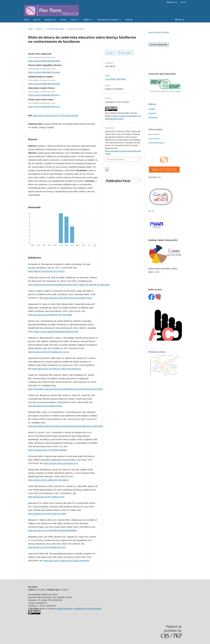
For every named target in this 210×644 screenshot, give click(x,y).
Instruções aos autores (108, 20)
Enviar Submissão (159, 44)
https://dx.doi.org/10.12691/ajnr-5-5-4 (61, 463)
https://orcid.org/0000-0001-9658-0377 (44, 95)
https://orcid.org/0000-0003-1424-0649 (44, 72)
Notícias (129, 20)
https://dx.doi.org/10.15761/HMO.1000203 (47, 450)
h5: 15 (151, 211)
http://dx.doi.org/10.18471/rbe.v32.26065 (47, 514)
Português (153, 117)
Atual (26, 20)
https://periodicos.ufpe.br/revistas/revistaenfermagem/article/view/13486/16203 (66, 426)
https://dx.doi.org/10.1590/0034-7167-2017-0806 (50, 315)
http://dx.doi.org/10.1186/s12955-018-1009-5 (48, 480)
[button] (107, 170)
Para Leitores (154, 134)
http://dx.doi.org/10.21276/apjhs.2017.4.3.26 (49, 352)
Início (31, 29)
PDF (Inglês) (126, 53)
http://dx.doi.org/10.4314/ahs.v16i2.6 (45, 406)
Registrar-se (50, 20)
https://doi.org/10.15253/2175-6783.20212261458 (56, 115)
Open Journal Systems (159, 32)
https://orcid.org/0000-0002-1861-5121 (44, 106)
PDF (111, 53)
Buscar (180, 20)
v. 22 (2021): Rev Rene (55, 29)
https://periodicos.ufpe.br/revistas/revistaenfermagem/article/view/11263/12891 (66, 389)
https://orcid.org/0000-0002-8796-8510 (44, 84)
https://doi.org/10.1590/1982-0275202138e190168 (66, 561)
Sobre (74, 20)
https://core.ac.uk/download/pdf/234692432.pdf (56, 331)
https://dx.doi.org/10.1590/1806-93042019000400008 (52, 530)
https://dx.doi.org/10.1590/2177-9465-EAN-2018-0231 (57, 369)
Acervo (37, 20)
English (152, 109)
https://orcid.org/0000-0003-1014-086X (44, 61)
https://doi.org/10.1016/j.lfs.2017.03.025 (46, 271)
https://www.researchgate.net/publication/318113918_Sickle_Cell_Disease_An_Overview (69, 285)
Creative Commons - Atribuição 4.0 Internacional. (78, 608)
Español (152, 113)
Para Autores (154, 139)
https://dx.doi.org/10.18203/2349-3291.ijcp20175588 (68, 298)
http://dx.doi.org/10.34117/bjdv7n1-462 (46, 497)
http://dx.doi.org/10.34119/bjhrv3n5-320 (47, 547)
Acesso (63, 20)
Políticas (87, 20)
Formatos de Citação (116, 159)
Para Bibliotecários (157, 143)
